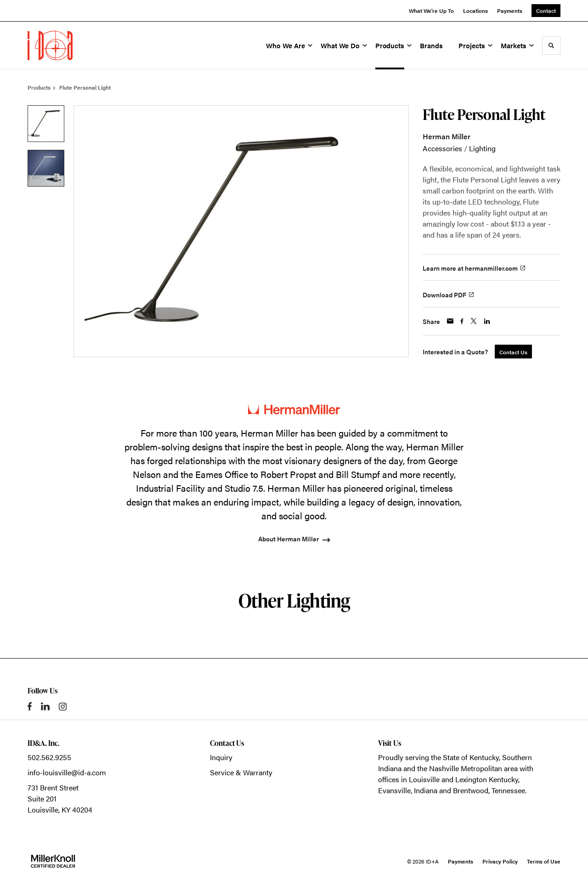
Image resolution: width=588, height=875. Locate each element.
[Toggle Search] (551, 45)
